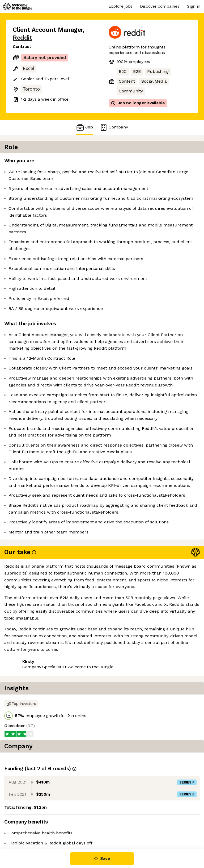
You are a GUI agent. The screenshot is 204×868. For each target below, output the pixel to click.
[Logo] (18, 7)
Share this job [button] (27, 817)
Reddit (22, 38)
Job (84, 127)
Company (114, 127)
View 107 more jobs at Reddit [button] (42, 827)
